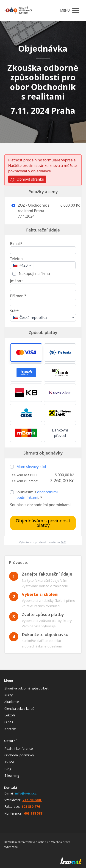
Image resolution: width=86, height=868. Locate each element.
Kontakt (10, 729)
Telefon (16, 259)
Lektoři (10, 715)
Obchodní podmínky (19, 755)
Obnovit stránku (27, 179)
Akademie (12, 702)
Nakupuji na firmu (34, 274)
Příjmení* (18, 296)
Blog (8, 769)
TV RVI (9, 762)
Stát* (14, 311)
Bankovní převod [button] (60, 433)
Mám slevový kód (31, 467)
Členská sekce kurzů (19, 709)
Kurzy (8, 695)
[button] (26, 352)
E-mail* (16, 244)
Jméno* (17, 281)
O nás (9, 722)
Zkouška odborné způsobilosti (27, 688)
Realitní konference (19, 748)
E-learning (12, 775)
